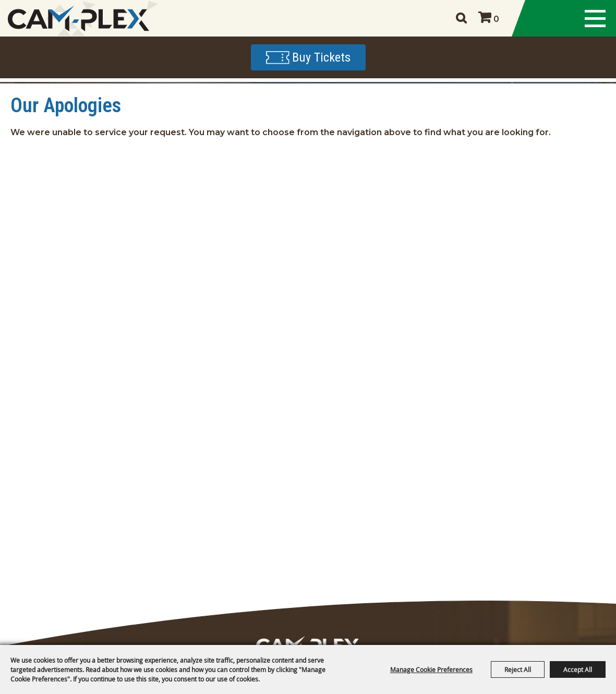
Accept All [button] (578, 669)
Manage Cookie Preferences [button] (431, 669)
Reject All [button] (518, 669)
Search (461, 18)
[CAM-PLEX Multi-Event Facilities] (78, 19)
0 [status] (496, 19)
